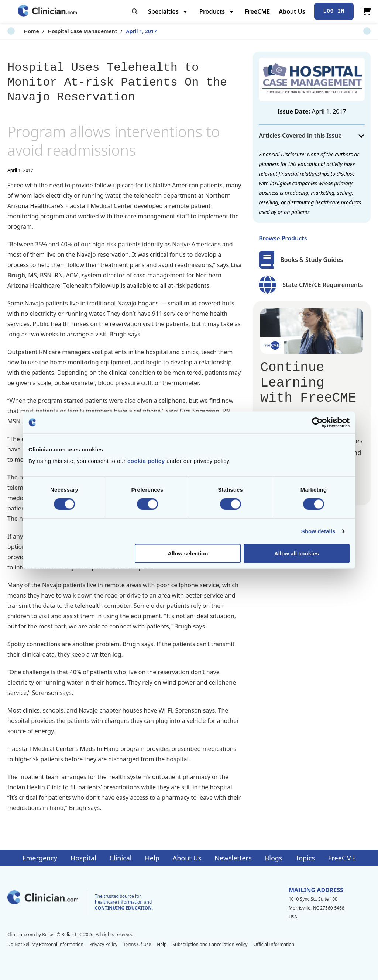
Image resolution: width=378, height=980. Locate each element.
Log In (334, 11)
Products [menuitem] (212, 11)
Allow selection (188, 553)
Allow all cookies (297, 553)
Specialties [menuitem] (163, 11)
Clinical (121, 858)
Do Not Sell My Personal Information (45, 944)
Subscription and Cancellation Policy (210, 944)
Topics (305, 858)
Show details (318, 531)
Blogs (274, 858)
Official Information (274, 944)
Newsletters (233, 858)
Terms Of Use (137, 944)
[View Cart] (367, 11)
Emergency (39, 858)
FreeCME (257, 11)
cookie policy (146, 461)
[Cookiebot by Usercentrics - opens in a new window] (317, 422)
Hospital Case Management (66, 31)
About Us (292, 11)
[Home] (47, 11)
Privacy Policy (103, 944)
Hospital (83, 858)
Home (15, 31)
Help (152, 858)
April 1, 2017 (125, 31)
